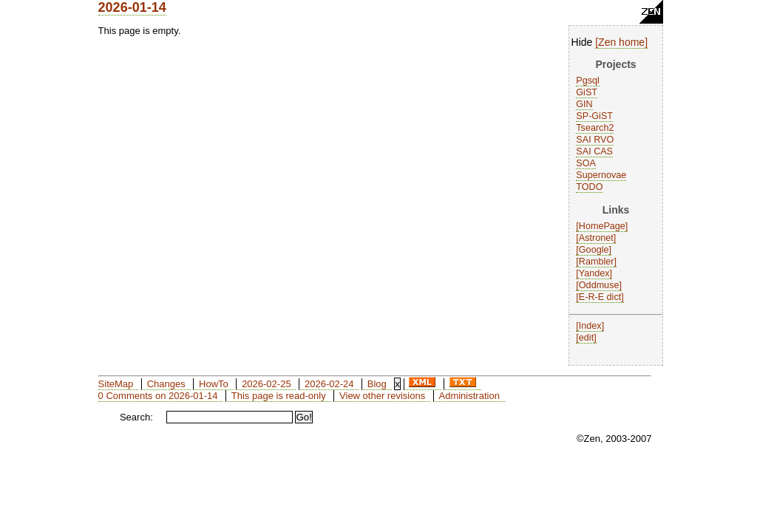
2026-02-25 (267, 384)
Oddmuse (599, 285)
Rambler (597, 262)
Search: (136, 417)
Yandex (594, 273)
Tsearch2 (595, 128)
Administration (469, 396)
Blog (377, 384)
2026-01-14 (132, 7)
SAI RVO (595, 140)
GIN (584, 104)
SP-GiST (594, 116)
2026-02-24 (329, 384)
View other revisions (382, 396)
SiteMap (116, 384)
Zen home (621, 42)
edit (586, 338)
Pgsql (588, 81)
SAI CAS (594, 151)
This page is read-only (279, 396)
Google (594, 250)
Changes (166, 384)
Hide (582, 42)
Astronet (596, 238)
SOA (586, 163)
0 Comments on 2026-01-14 (158, 396)
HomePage (602, 226)
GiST (587, 92)
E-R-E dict (600, 297)
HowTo (214, 384)
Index (590, 326)
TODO (589, 187)
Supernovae (601, 175)
